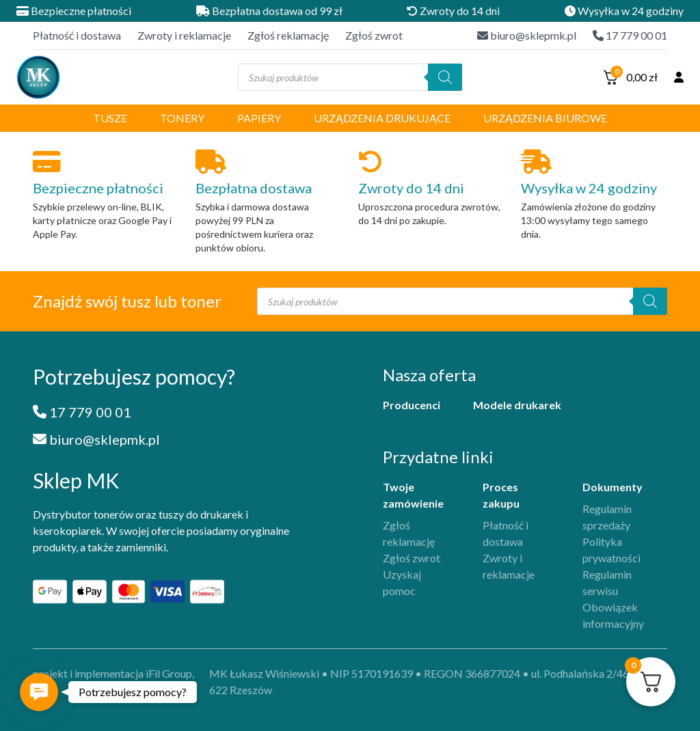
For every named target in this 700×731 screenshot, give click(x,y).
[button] (39, 692)
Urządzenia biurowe (545, 118)
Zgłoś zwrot (374, 35)
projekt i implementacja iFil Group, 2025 (113, 681)
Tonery (182, 118)
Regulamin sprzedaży (607, 517)
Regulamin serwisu (607, 582)
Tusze (110, 118)
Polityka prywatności (611, 550)
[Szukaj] (445, 77)
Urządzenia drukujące (382, 118)
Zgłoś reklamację (288, 35)
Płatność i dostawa (77, 35)
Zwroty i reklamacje (184, 35)
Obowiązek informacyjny (613, 615)
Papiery (259, 118)
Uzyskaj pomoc (402, 582)
